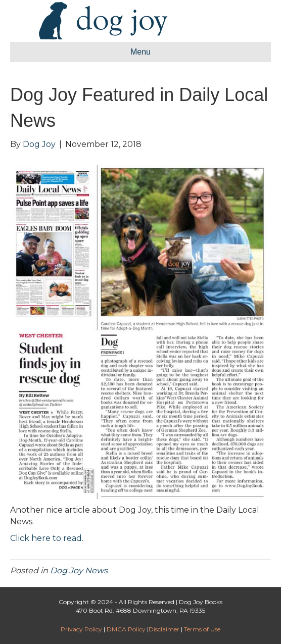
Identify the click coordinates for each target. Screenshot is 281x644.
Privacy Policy (81, 629)
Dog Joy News (79, 571)
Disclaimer (164, 629)
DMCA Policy (126, 629)
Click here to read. (47, 538)
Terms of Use (202, 629)
